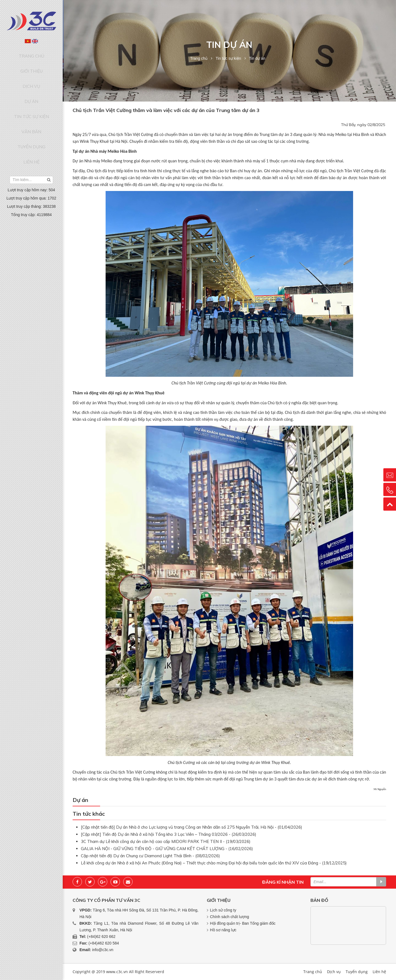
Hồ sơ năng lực (223, 930)
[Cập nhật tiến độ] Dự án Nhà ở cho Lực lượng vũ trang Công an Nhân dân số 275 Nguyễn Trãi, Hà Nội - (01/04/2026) (192, 827)
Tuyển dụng (31, 117)
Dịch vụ (31, 75)
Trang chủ (31, 54)
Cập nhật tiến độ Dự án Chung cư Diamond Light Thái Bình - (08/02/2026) (150, 856)
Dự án (31, 85)
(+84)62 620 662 (101, 937)
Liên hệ (31, 127)
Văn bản (31, 106)
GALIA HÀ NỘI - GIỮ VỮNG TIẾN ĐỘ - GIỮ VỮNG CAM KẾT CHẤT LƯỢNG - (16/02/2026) (167, 849)
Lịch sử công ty (223, 910)
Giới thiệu (31, 64)
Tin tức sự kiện (31, 96)
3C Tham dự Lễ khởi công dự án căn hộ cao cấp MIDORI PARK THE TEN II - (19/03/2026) (166, 841)
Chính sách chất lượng (230, 917)
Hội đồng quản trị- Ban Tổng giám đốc (243, 923)
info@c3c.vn (103, 950)
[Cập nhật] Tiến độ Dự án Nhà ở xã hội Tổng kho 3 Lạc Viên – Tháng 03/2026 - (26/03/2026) (169, 834)
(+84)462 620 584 (104, 943)
